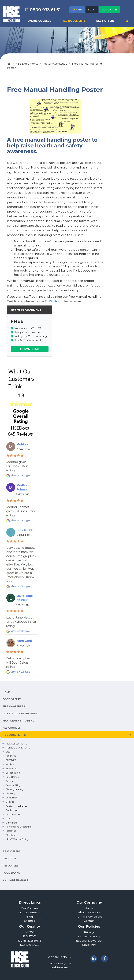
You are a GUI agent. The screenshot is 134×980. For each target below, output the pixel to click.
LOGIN (92, 10)
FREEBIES (11, 760)
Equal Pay (89, 945)
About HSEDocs (89, 912)
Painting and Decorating (19, 827)
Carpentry (11, 781)
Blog (30, 917)
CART (77, 10)
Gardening (11, 810)
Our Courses (30, 908)
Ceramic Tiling (13, 785)
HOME (7, 692)
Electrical (10, 802)
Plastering (11, 831)
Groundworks (13, 814)
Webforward (59, 967)
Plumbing (11, 835)
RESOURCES (11, 866)
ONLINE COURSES (39, 21)
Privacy (89, 932)
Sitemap (30, 921)
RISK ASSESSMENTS (16, 744)
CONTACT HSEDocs (15, 880)
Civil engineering (14, 789)
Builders (10, 764)
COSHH (10, 752)
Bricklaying (11, 769)
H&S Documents (27, 64)
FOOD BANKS (11, 873)
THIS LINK (52, 301)
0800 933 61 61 (45, 10)
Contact (89, 921)
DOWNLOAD (30, 349)
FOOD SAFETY (12, 699)
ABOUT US (10, 859)
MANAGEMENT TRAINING (18, 721)
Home (89, 908)
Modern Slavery (89, 936)
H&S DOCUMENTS (74, 21)
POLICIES (11, 756)
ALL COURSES (12, 728)
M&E (8, 819)
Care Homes (12, 777)
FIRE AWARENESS (14, 706)
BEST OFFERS (105, 21)
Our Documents (30, 912)
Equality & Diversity (89, 941)
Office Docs (11, 823)
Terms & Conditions (89, 917)
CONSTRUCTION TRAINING (20, 714)
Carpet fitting (13, 773)
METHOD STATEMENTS (18, 748)
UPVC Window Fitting (17, 839)
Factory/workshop (55, 64)
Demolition (12, 798)
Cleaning (10, 793)
